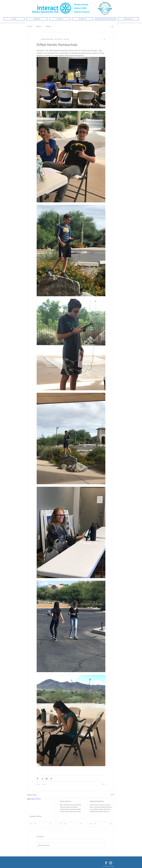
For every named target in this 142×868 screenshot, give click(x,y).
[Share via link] (51, 779)
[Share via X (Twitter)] (42, 779)
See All (113, 795)
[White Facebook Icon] (106, 863)
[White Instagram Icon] (111, 863)
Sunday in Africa (35, 816)
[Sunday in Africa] (41, 806)
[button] (60, 19)
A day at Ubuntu (66, 801)
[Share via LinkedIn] (47, 779)
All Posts (30, 26)
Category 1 (39, 26)
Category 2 (48, 26)
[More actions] (104, 39)
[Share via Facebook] (38, 779)
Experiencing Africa (97, 801)
